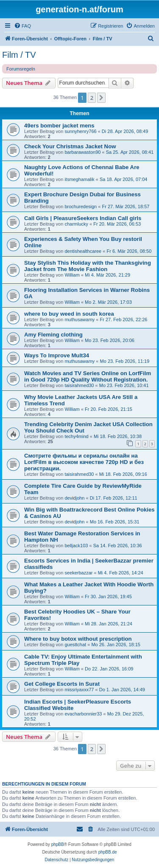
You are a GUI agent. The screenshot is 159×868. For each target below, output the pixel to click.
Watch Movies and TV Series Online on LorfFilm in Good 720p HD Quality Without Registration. (88, 376)
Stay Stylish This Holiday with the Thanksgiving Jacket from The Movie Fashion (88, 266)
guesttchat (75, 645)
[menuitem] (22, 26)
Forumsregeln (21, 69)
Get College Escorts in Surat (62, 684)
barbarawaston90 (82, 152)
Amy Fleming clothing (53, 335)
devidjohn (74, 498)
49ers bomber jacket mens (59, 126)
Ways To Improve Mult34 (57, 355)
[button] (101, 98)
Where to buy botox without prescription (78, 639)
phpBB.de (108, 852)
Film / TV (19, 55)
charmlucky (76, 224)
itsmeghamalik (79, 179)
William (72, 275)
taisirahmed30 (79, 385)
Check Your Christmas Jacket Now (70, 146)
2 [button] (92, 98)
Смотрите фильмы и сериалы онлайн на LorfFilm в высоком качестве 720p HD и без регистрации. (84, 462)
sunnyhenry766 (80, 131)
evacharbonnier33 (83, 714)
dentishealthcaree (83, 251)
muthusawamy (79, 319)
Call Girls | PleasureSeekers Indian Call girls (83, 218)
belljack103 (76, 546)
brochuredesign (81, 206)
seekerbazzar (78, 573)
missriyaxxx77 (79, 690)
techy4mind (76, 436)
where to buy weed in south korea (69, 314)
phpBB (58, 844)
